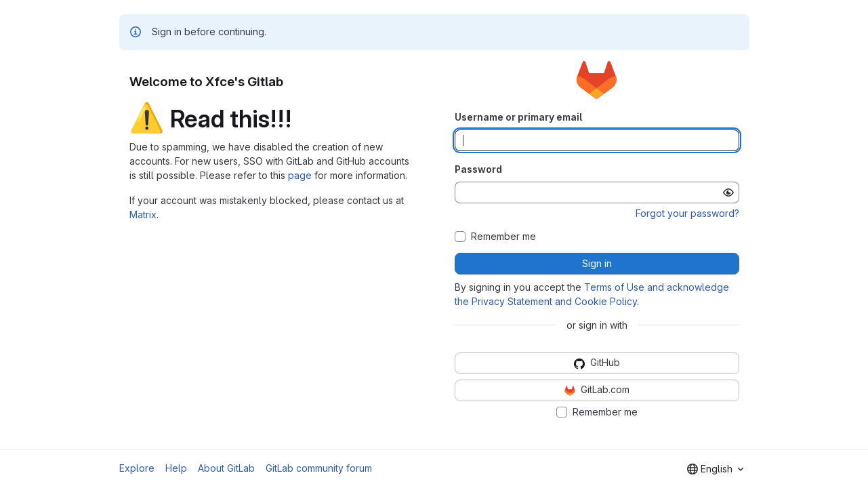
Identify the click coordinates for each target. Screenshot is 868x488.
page (300, 175)
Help (176, 468)
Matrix (143, 215)
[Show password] (728, 192)
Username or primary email (518, 117)
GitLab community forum (319, 468)
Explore (137, 468)
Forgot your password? (687, 213)
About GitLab (226, 468)
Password (478, 169)
